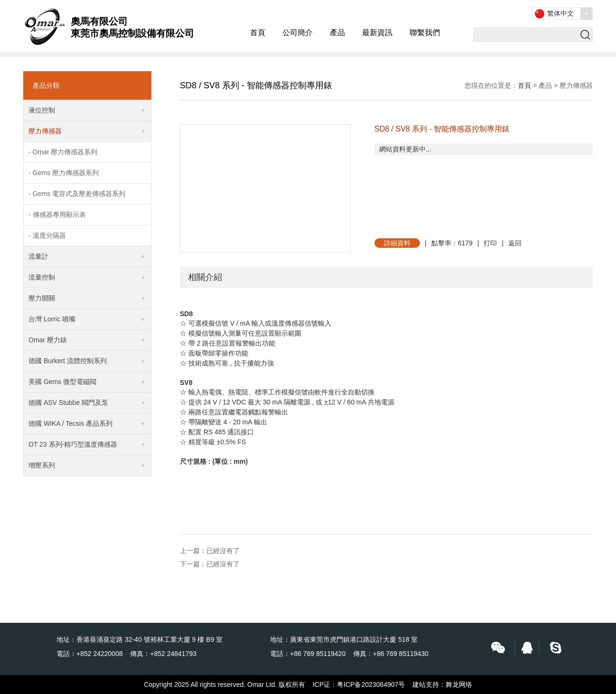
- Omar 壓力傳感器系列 (63, 152)
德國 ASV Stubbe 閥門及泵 (68, 403)
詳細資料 (397, 243)
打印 (490, 243)
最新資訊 (377, 33)
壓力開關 (42, 298)
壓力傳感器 (45, 131)
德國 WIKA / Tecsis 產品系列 (70, 423)
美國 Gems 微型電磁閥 (62, 382)
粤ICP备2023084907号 (371, 685)
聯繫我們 (425, 33)
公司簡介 (298, 33)
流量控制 (42, 277)
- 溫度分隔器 (47, 235)
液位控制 (42, 110)
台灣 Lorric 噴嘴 (52, 319)
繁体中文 (560, 13)
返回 (515, 243)
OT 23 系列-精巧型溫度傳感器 (73, 444)
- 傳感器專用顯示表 (57, 215)
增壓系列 (42, 465)
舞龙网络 (459, 685)
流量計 (38, 256)
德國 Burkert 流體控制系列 (68, 361)
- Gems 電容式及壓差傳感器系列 (77, 194)
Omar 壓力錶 (48, 340)
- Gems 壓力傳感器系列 (64, 173)
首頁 (258, 33)
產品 (337, 33)
